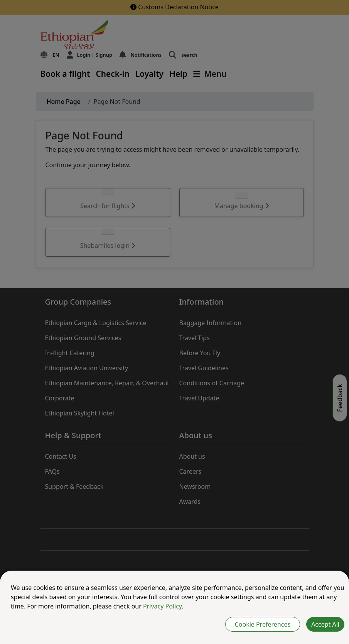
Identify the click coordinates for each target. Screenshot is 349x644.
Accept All (325, 624)
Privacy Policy (162, 606)
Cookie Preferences (263, 624)
